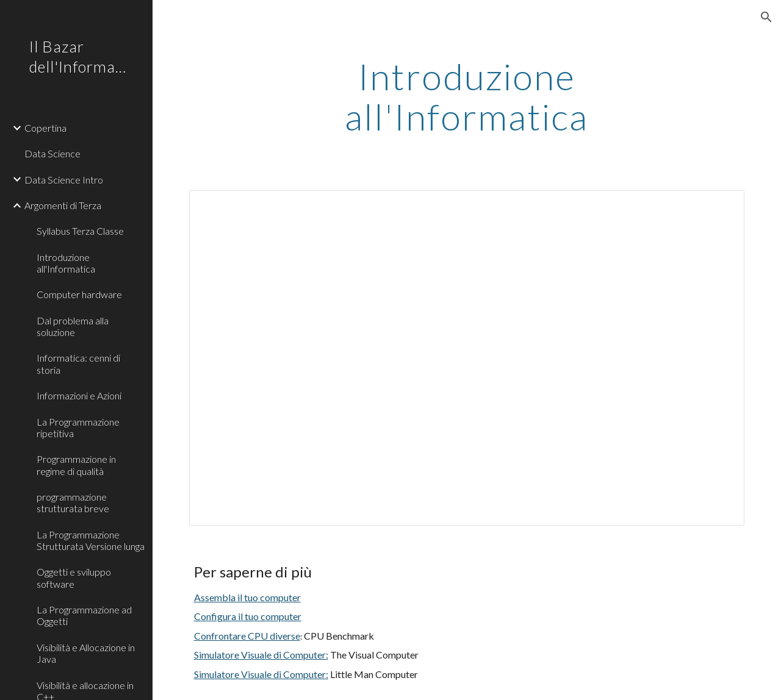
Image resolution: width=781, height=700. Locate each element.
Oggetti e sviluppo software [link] (74, 577)
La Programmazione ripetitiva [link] (78, 427)
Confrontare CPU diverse (247, 636)
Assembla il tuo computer (247, 597)
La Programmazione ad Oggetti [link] (84, 615)
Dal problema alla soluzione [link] (73, 326)
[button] (766, 17)
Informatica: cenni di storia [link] (78, 363)
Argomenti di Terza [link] (63, 205)
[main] (466, 96)
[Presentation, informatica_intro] (467, 358)
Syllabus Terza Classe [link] (80, 231)
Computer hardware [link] (79, 294)
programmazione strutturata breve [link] (73, 502)
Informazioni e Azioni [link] (79, 395)
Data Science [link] (52, 153)
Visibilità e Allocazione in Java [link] (86, 653)
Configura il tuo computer (248, 616)
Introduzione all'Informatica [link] (66, 263)
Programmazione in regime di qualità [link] (76, 465)
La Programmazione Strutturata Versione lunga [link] (91, 540)
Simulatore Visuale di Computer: (261, 655)
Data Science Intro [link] (64, 180)
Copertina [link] (45, 128)
